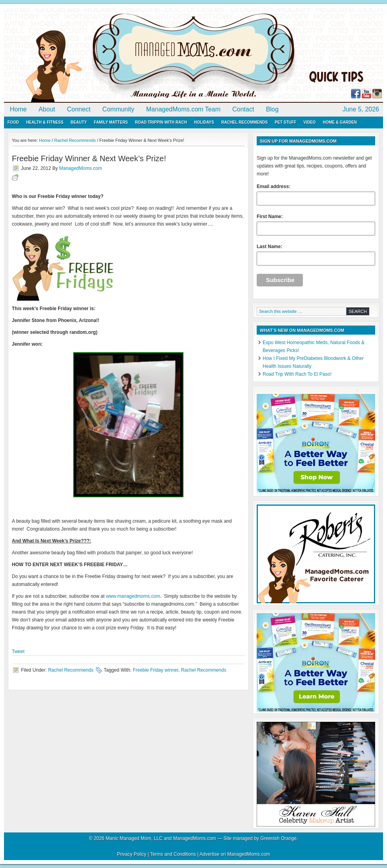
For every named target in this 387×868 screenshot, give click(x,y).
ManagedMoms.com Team (183, 109)
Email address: (316, 195)
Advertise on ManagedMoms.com (235, 854)
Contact (243, 109)
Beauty (79, 122)
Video (309, 122)
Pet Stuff (286, 122)
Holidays (204, 122)
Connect (79, 109)
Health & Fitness (45, 122)
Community (118, 109)
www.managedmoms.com (133, 596)
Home (18, 109)
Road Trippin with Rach (161, 122)
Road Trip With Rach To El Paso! (297, 374)
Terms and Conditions (173, 854)
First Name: (316, 225)
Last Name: (316, 255)
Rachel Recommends (244, 122)
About (47, 109)
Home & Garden (340, 122)
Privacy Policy (132, 854)
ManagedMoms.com (95, 55)
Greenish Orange (278, 838)
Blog (272, 109)
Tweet (18, 651)
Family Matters (111, 122)
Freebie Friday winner (155, 670)
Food (13, 122)
